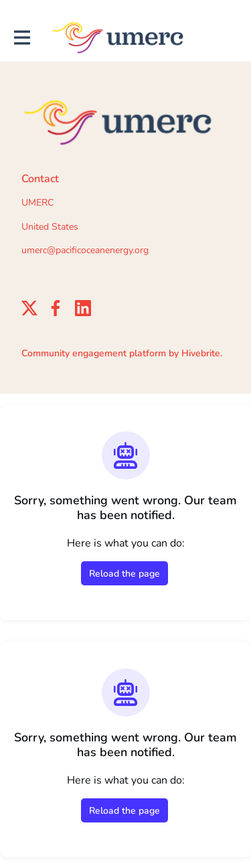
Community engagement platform (94, 353)
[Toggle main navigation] (21, 38)
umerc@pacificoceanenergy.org (85, 250)
